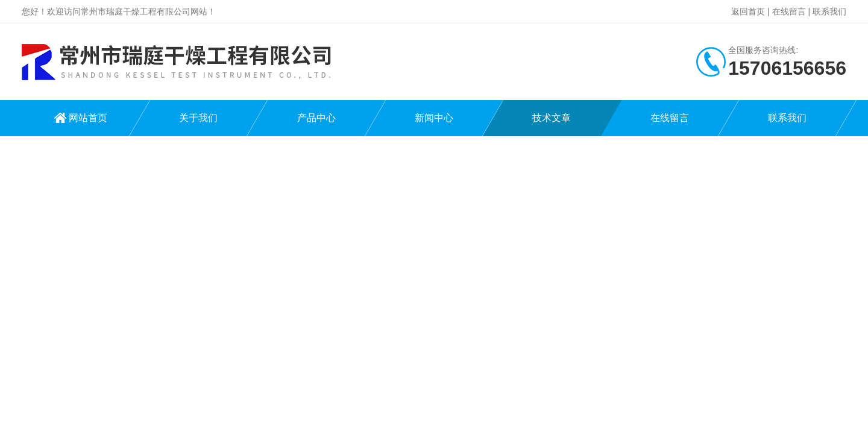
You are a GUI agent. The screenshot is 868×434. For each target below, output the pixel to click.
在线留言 (789, 11)
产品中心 (316, 118)
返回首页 (748, 11)
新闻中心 (434, 118)
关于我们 (198, 118)
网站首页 (88, 118)
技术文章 (552, 118)
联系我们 (829, 11)
